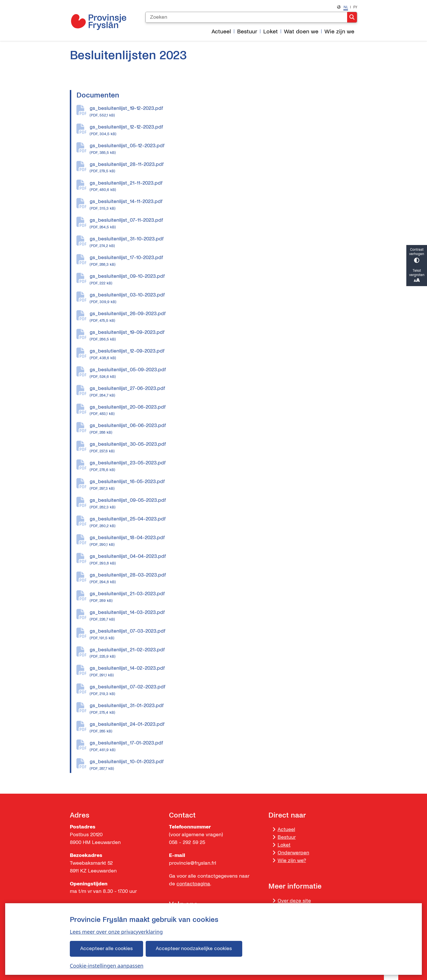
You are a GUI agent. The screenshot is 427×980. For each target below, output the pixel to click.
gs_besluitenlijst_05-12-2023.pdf (223, 149)
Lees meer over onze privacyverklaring (116, 932)
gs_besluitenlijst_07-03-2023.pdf (223, 635)
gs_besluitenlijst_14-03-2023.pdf (223, 616)
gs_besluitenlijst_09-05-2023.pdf (223, 504)
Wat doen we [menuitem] (301, 31)
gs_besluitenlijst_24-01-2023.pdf (223, 728)
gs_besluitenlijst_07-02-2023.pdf (223, 690)
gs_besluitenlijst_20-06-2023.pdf (223, 411)
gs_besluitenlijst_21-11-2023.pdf (223, 187)
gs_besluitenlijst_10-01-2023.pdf (223, 765)
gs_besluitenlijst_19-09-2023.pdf (223, 336)
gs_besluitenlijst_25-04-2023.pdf (223, 522)
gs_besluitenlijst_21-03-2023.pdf (223, 597)
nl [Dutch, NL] (346, 7)
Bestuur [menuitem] (247, 31)
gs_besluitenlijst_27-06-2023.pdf (223, 392)
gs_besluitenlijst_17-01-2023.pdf (223, 747)
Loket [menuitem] (271, 31)
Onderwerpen (293, 853)
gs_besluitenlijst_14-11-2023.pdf (223, 205)
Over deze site (294, 901)
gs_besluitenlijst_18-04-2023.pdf (223, 541)
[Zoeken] (246, 17)
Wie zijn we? (292, 861)
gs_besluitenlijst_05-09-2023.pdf (223, 373)
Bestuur (287, 837)
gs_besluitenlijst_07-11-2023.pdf (223, 224)
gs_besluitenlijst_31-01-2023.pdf (223, 709)
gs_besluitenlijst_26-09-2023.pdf (223, 317)
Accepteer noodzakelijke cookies (194, 949)
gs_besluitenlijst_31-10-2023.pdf (223, 242)
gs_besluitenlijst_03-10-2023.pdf (223, 298)
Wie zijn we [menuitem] (339, 31)
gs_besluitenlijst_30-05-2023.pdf (223, 448)
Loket (284, 845)
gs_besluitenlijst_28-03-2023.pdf (223, 579)
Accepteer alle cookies (106, 949)
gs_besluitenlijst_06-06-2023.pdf (223, 429)
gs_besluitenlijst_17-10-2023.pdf (223, 261)
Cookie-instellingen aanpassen (107, 966)
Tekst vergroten (417, 276)
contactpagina (193, 884)
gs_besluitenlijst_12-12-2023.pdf (223, 131)
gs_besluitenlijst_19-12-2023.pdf (223, 112)
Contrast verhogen (417, 255)
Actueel (286, 829)
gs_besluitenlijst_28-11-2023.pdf (223, 168)
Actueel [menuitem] (221, 31)
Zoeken (352, 17)
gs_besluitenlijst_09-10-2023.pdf (223, 280)
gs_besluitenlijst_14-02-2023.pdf (223, 672)
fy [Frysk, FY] (355, 7)
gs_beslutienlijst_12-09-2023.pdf (223, 355)
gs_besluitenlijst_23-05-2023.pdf (223, 466)
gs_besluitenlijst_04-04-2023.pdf (223, 560)
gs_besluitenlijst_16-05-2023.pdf (223, 485)
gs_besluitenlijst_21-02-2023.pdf (223, 653)
